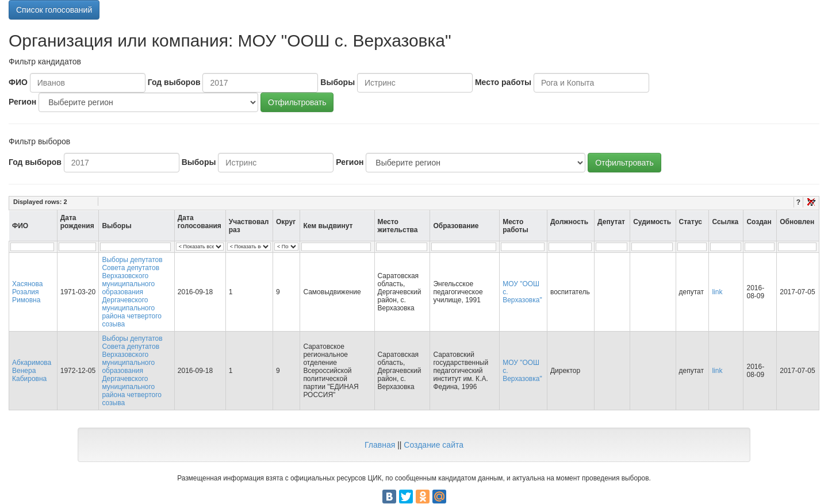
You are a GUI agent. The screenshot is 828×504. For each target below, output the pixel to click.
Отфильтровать (297, 102)
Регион (22, 102)
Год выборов (174, 82)
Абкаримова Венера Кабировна (32, 371)
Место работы (503, 82)
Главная (380, 445)
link (717, 292)
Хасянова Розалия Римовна (27, 292)
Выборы (338, 82)
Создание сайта (434, 445)
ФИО (18, 82)
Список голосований (54, 10)
